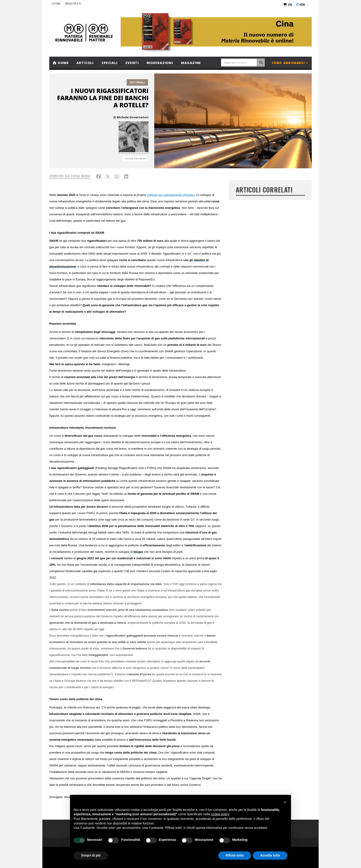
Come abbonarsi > (290, 63)
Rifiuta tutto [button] (235, 855)
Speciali (110, 63)
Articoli (85, 63)
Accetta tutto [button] (270, 855)
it (297, 4)
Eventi (132, 63)
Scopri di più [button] (91, 855)
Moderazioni (160, 63)
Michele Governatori (133, 117)
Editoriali (137, 82)
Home (61, 63)
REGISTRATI (73, 4)
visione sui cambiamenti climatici (171, 195)
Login (56, 4)
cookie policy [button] (220, 814)
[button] (285, 802)
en (303, 4)
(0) (288, 4)
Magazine (191, 63)
